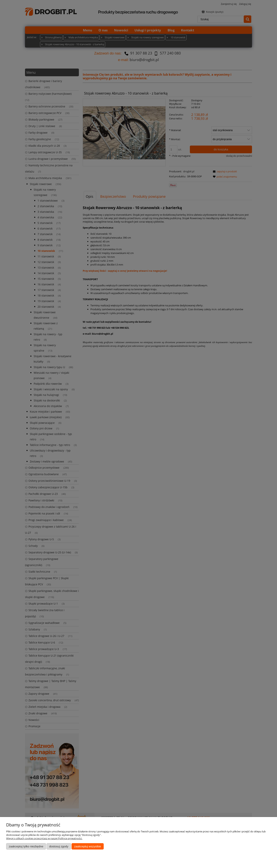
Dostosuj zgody (59, 846)
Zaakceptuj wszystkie (88, 846)
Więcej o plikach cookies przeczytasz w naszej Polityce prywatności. (44, 838)
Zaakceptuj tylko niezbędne (26, 846)
